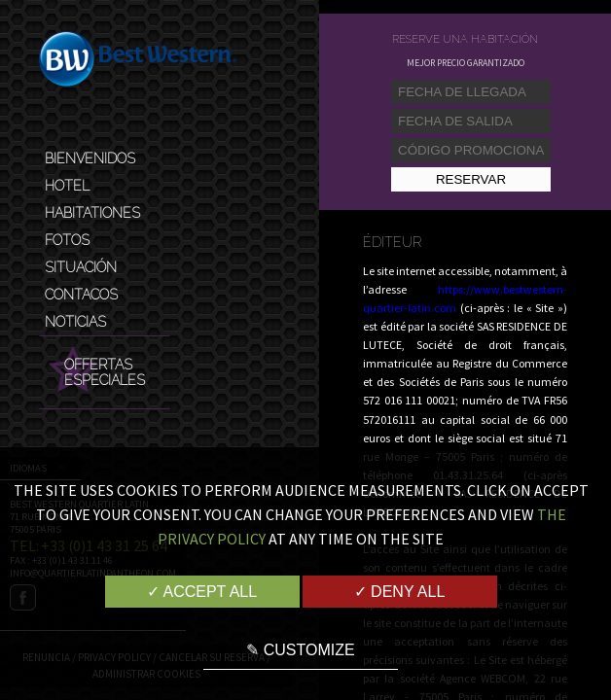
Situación (81, 267)
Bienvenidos (90, 158)
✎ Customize (300, 650)
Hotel (67, 186)
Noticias (75, 322)
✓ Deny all (400, 592)
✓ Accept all (202, 592)
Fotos (67, 240)
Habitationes (92, 213)
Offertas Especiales (105, 372)
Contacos (81, 295)
